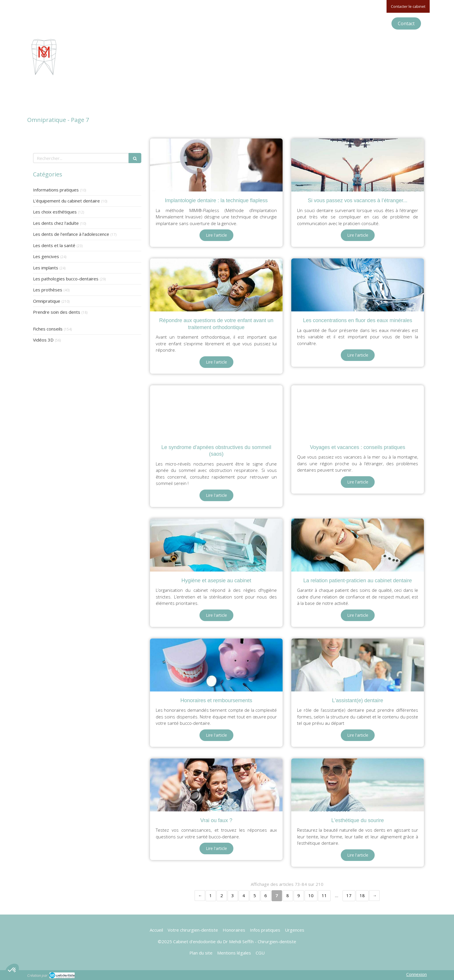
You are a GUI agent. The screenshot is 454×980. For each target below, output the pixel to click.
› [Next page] (374, 896)
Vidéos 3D (43, 340)
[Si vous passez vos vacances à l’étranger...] (358, 165)
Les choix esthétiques (55, 212)
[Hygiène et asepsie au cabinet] (216, 545)
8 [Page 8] (288, 895)
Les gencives (46, 256)
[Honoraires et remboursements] (216, 665)
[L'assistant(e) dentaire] (358, 665)
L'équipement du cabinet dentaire (66, 201)
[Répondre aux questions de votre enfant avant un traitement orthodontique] (216, 285)
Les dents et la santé (54, 245)
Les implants (46, 268)
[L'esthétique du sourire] (358, 785)
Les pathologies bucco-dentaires (66, 279)
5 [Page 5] (255, 895)
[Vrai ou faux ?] (216, 785)
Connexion (417, 974)
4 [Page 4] (244, 895)
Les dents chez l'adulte (56, 223)
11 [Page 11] (324, 895)
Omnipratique (47, 301)
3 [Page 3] (233, 895)
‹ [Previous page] (200, 896)
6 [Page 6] (266, 895)
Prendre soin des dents (57, 312)
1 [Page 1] (211, 895)
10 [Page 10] (311, 895)
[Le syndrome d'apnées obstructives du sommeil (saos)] (216, 412)
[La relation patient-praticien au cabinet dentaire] (358, 545)
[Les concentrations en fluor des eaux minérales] (358, 285)
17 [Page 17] (349, 895)
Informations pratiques (56, 190)
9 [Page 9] (299, 895)
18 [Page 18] (362, 895)
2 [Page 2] (222, 895)
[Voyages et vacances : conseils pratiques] (358, 412)
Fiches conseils (48, 329)
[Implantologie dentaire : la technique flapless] (216, 165)
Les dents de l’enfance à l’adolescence (71, 234)
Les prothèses (48, 290)
